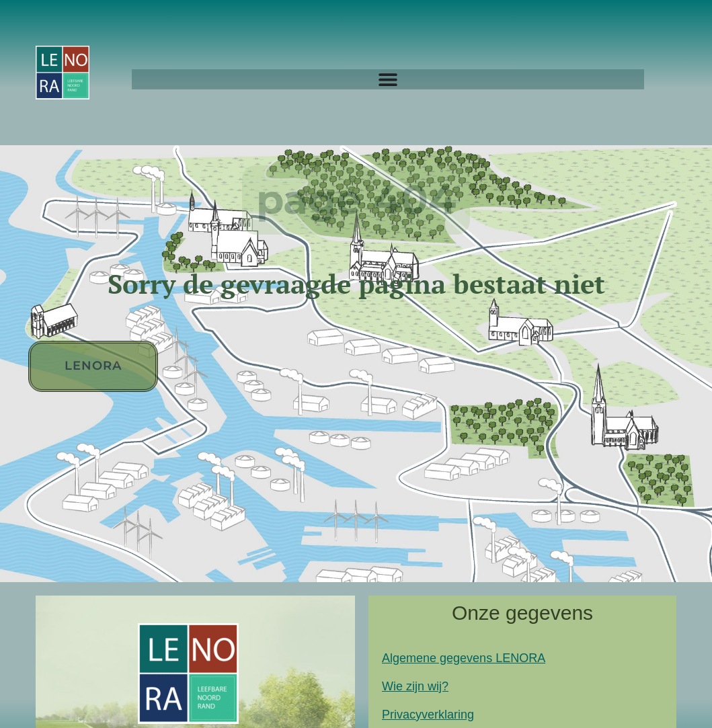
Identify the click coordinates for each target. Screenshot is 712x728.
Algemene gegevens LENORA (464, 658)
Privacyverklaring (428, 715)
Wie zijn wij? (415, 686)
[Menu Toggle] (388, 79)
